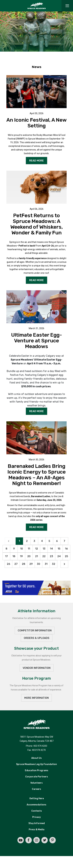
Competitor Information (35, 631)
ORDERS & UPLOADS (37, 638)
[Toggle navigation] (67, 6)
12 (36, 549)
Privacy (36, 817)
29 (31, 564)
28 (24, 564)
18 (14, 556)
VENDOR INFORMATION (37, 668)
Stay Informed (37, 824)
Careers (36, 789)
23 (51, 556)
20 (29, 556)
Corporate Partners (37, 777)
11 (29, 549)
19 (21, 556)
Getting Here (37, 799)
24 (59, 556)
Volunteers (36, 783)
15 (59, 549)
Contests (37, 811)
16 (66, 549)
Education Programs (37, 771)
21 (36, 556)
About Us (36, 758)
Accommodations (36, 805)
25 (66, 556)
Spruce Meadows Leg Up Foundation (36, 765)
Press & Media (37, 830)
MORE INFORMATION (36, 698)
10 (21, 549)
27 (16, 564)
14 (51, 549)
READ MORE (36, 161)
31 (46, 564)
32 (54, 564)
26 (9, 564)
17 (6, 556)
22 (44, 556)
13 (44, 549)
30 (38, 564)
